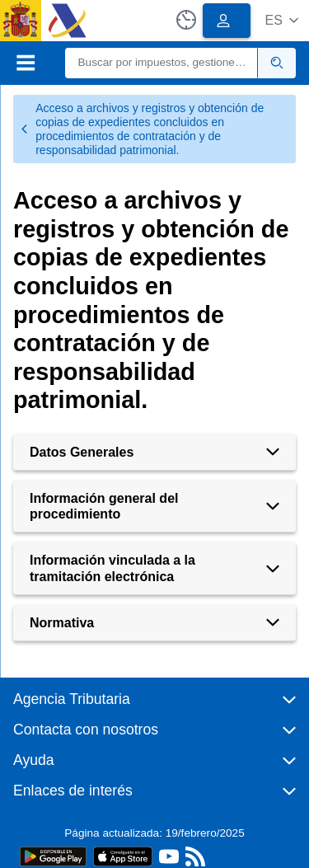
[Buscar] (162, 63)
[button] (281, 20)
